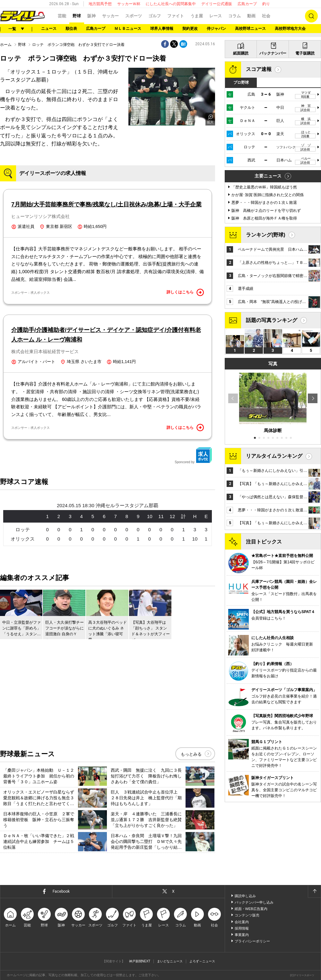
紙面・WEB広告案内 (251, 909)
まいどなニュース (170, 961)
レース (216, 16)
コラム (234, 16)
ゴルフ (155, 16)
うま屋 (197, 16)
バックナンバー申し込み (254, 902)
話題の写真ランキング (272, 320)
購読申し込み (245, 896)
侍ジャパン (216, 29)
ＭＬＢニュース (128, 29)
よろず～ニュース (202, 961)
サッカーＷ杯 (129, 4)
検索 (311, 16)
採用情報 (242, 928)
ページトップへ (314, 891)
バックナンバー (273, 53)
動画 (251, 16)
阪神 (91, 16)
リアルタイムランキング (274, 456)
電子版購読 (305, 53)
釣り (266, 4)
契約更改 (190, 29)
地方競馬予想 (100, 4)
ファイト (176, 16)
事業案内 (242, 935)
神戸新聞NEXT (140, 961)
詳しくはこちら (185, 292)
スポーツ (134, 16)
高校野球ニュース (250, 29)
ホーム (6, 45)
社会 (266, 16)
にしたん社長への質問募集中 (171, 4)
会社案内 (242, 922)
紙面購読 (241, 53)
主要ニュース (268, 176)
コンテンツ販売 (247, 915)
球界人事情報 (162, 29)
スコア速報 (259, 69)
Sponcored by (193, 455)
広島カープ (247, 4)
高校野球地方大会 (290, 29)
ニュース (49, 29)
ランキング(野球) (266, 235)
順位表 (71, 29)
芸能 (62, 16)
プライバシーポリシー (252, 941)
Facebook (61, 891)
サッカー (110, 16)
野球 (77, 16)
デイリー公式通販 (217, 4)
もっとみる (191, 754)
